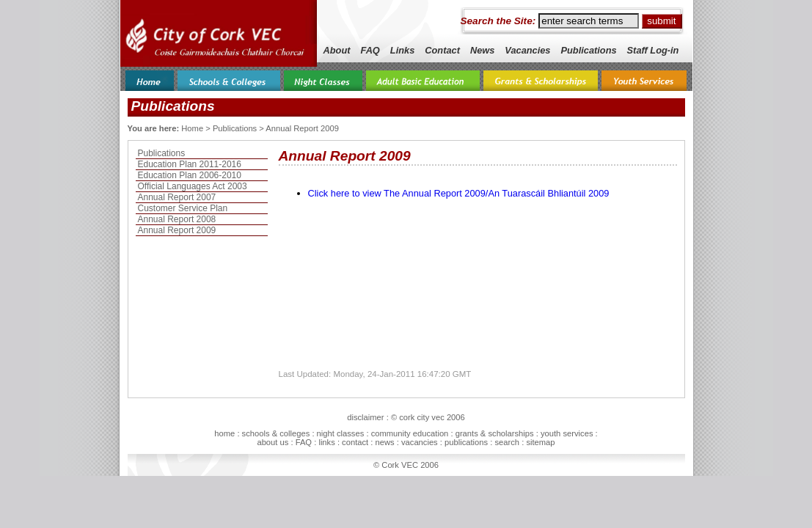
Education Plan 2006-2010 (190, 175)
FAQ (370, 50)
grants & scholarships (495, 433)
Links (402, 50)
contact (355, 442)
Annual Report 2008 (177, 219)
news (385, 442)
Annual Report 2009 (177, 230)
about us (273, 442)
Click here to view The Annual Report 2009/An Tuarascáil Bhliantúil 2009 (459, 193)
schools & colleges (276, 433)
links (326, 442)
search (507, 442)
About (337, 50)
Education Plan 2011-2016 (190, 164)
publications (466, 442)
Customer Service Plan (183, 208)
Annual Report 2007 (177, 197)
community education (410, 433)
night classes (341, 433)
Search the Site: (498, 21)
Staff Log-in (653, 50)
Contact (442, 50)
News (482, 50)
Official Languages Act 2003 (193, 186)
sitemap (540, 442)
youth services (567, 433)
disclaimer (365, 417)
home (224, 433)
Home (192, 128)
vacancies (420, 442)
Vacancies (527, 50)
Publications (588, 50)
